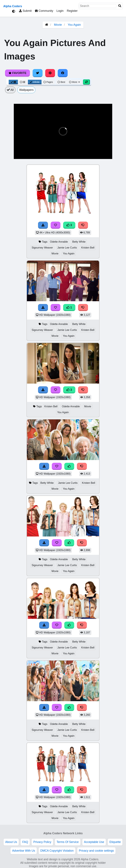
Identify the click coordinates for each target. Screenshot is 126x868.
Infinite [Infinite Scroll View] (35, 82)
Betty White (79, 242)
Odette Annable (59, 242)
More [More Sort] (75, 82)
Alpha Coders (13, 6)
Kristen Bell (88, 248)
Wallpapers (26, 90)
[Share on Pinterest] (50, 73)
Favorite (17, 73)
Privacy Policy (42, 842)
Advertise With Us (24, 851)
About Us (11, 842)
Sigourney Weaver (42, 248)
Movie (58, 25)
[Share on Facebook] (63, 73)
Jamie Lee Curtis (67, 248)
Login (60, 11)
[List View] (22, 82)
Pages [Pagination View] (48, 82)
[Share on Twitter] (38, 73)
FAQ (25, 842)
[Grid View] (13, 82)
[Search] (120, 6)
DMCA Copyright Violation (57, 851)
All (10, 90)
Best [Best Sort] (61, 82)
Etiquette (115, 842)
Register (72, 11)
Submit (25, 11)
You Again (74, 25)
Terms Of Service (68, 842)
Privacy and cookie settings (96, 851)
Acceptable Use (94, 842)
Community (44, 11)
